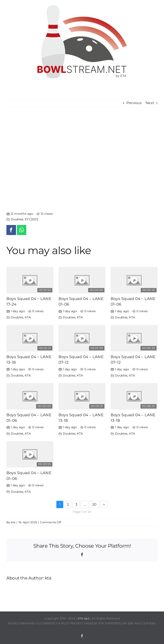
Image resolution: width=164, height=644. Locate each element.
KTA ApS (84, 618)
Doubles (17, 219)
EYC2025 (31, 219)
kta (13, 522)
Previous (134, 103)
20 (94, 504)
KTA (28, 317)
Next (150, 103)
